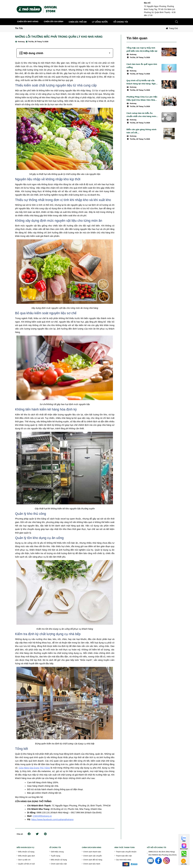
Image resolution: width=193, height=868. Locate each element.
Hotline (184, 857)
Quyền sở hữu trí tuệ (26, 864)
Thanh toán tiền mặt (124, 856)
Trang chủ (173, 28)
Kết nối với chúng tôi (157, 847)
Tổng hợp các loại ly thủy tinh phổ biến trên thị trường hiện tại (142, 49)
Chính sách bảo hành (92, 864)
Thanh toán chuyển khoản (126, 852)
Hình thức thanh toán (125, 847)
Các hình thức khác (124, 860)
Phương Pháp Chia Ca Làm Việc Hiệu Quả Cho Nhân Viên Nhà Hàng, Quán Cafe (142, 99)
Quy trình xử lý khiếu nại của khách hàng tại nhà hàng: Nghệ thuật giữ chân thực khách (142, 82)
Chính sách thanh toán (92, 852)
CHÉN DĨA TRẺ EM (78, 22)
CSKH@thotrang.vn (42, 816)
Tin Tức (19, 28)
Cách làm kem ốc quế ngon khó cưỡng (142, 66)
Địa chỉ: (147, 3)
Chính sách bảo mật (59, 864)
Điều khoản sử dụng (59, 860)
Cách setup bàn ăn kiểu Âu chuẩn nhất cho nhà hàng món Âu (141, 115)
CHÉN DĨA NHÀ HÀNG (28, 22)
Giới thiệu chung (57, 852)
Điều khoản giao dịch (27, 856)
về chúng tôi (121, 22)
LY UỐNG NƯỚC (100, 22)
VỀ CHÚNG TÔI (55, 847)
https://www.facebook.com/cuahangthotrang (52, 819)
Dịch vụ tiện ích (24, 860)
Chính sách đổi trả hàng (93, 860)
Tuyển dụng (55, 856)
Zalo (184, 841)
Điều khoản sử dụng (26, 852)
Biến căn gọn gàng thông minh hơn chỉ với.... (141, 131)
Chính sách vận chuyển (93, 856)
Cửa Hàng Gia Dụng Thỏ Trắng (34, 768)
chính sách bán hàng (92, 847)
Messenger (184, 849)
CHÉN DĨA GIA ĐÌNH (54, 22)
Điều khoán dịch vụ (25, 847)
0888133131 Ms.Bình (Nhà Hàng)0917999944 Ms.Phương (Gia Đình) (163, 853)
